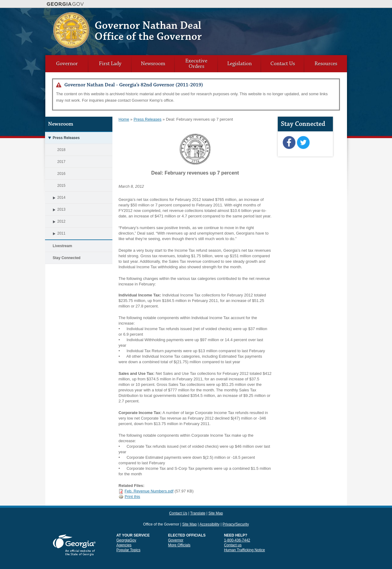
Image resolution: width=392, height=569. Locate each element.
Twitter (303, 143)
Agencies (124, 534)
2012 (55, 221)
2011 (55, 233)
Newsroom (153, 64)
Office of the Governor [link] (161, 513)
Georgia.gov (65, 4)
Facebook (289, 143)
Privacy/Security (236, 513)
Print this (129, 497)
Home (124, 119)
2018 (61, 150)
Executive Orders (196, 64)
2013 (55, 209)
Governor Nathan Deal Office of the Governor (148, 31)
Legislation (239, 64)
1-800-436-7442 (237, 529)
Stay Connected (67, 258)
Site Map (328, 17)
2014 (55, 198)
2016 (61, 174)
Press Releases (62, 138)
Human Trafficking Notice (244, 539)
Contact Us (293, 17)
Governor (67, 64)
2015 (61, 186)
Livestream (62, 246)
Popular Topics (128, 539)
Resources (326, 64)
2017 (61, 162)
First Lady (110, 64)
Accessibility (209, 513)
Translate (312, 17)
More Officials (179, 534)
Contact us (233, 534)
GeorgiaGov (126, 529)
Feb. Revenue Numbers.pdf (149, 491)
